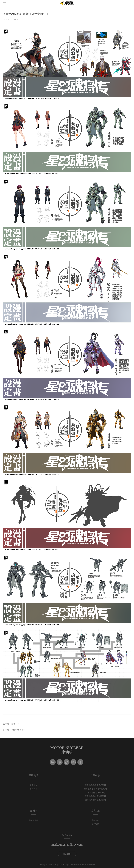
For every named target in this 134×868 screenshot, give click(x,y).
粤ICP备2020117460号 (87, 865)
